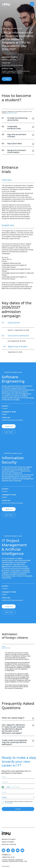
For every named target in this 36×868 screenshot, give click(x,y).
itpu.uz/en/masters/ (12, 113)
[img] (6, 4)
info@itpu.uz (6, 855)
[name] (18, 777)
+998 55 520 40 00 (8, 857)
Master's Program (8, 842)
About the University (9, 844)
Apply (7, 79)
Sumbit (18, 809)
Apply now (9, 426)
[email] (18, 792)
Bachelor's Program (9, 839)
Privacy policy (6, 866)
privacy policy (9, 803)
